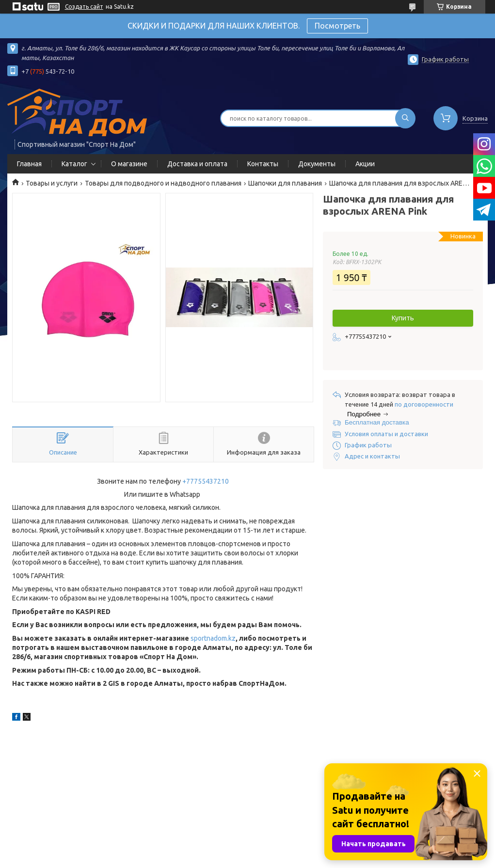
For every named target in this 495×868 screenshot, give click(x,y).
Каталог (74, 164)
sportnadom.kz (213, 638)
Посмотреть (337, 26)
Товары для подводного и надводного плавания (163, 183)
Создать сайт (84, 7)
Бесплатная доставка (377, 422)
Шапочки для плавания (285, 183)
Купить (403, 318)
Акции (365, 164)
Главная (29, 164)
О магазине (129, 164)
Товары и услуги (52, 183)
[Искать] (405, 118)
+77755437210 (206, 481)
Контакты (263, 164)
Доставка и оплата (197, 164)
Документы (317, 164)
